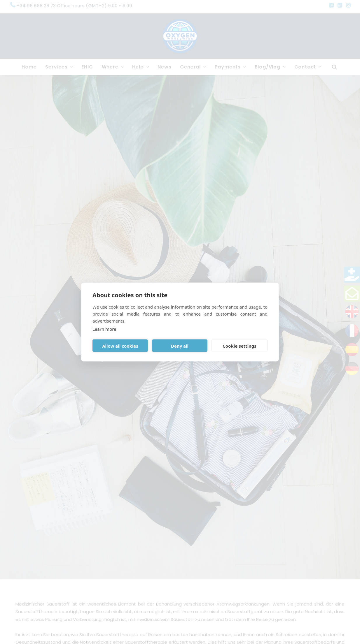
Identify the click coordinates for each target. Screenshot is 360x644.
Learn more (104, 329)
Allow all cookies (120, 346)
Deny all (180, 346)
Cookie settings (240, 346)
